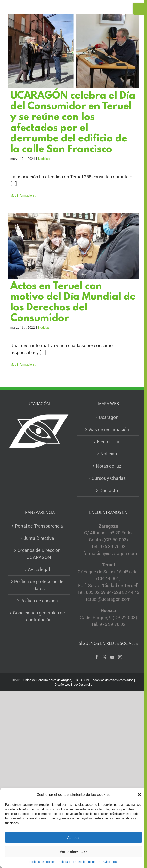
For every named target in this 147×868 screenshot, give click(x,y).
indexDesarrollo (82, 685)
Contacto (109, 490)
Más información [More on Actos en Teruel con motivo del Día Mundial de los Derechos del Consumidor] (22, 365)
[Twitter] (104, 657)
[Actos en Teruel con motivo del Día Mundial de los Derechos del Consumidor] (73, 246)
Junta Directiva (39, 538)
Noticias (44, 159)
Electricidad (109, 442)
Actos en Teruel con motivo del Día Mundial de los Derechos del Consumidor (73, 303)
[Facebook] (97, 657)
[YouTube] (112, 657)
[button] (139, 795)
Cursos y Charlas (109, 478)
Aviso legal (110, 862)
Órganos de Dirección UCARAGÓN (39, 554)
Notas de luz (109, 466)
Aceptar (74, 837)
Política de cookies (42, 862)
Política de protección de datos (79, 862)
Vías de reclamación (109, 429)
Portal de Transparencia (39, 526)
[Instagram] (120, 657)
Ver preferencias (73, 851)
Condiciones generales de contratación (39, 616)
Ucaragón (109, 417)
